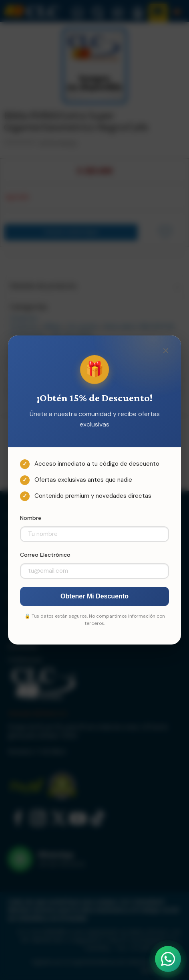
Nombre (31, 518)
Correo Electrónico (45, 555)
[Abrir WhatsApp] (168, 959)
